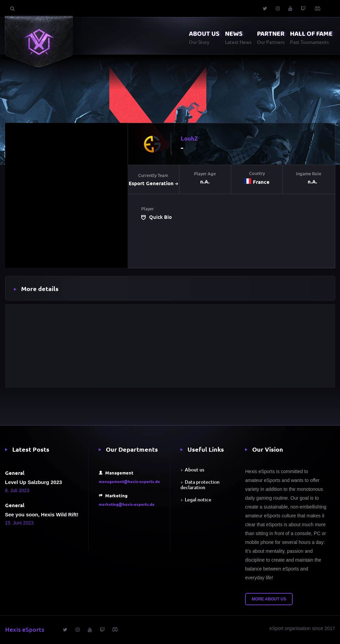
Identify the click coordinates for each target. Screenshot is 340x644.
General (15, 473)
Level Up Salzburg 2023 (34, 482)
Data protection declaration (200, 485)
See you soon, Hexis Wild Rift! (42, 514)
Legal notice (198, 500)
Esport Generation (153, 183)
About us (195, 470)
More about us (269, 599)
